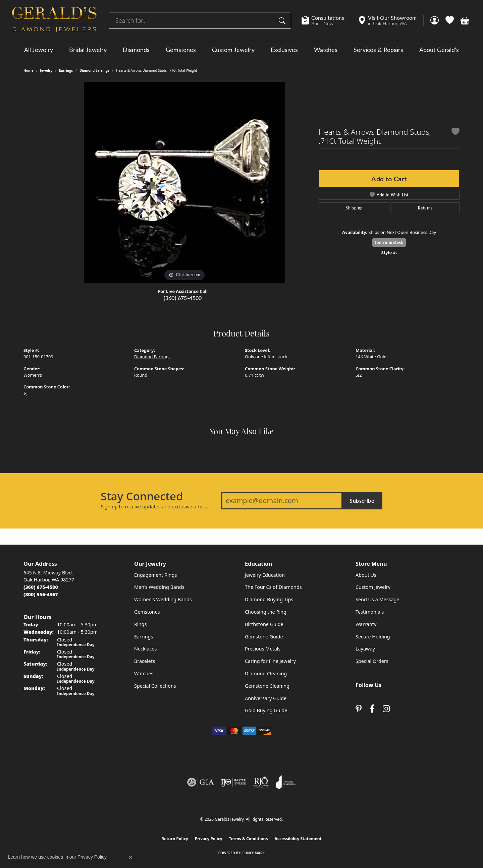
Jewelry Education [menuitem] (265, 575)
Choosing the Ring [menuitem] (266, 612)
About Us (366, 575)
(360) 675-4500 (183, 298)
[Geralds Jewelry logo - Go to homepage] (54, 20)
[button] (435, 20)
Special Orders (372, 661)
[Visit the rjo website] (261, 782)
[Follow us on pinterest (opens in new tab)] (359, 709)
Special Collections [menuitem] (155, 686)
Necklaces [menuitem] (145, 649)
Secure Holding (373, 637)
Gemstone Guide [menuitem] (264, 637)
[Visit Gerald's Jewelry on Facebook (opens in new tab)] (372, 709)
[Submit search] (283, 20)
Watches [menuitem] (144, 673)
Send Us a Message (377, 599)
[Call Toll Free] (41, 594)
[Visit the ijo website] (233, 782)
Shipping (354, 208)
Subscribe (362, 501)
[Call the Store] (41, 587)
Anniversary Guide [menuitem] (266, 698)
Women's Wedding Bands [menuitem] (163, 599)
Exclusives (284, 50)
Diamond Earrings (94, 70)
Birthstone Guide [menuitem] (264, 624)
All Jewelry (39, 50)
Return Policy (175, 839)
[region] (184, 182)
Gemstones (181, 50)
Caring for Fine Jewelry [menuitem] (270, 661)
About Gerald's (439, 50)
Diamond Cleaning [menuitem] (266, 673)
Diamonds (136, 50)
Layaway (365, 649)
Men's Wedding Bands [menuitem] (159, 587)
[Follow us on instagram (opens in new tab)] (386, 709)
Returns (425, 208)
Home (29, 70)
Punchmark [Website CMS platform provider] (254, 853)
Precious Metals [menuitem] (263, 649)
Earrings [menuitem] (144, 637)
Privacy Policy (209, 839)
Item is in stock (389, 242)
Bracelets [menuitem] (145, 661)
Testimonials (370, 612)
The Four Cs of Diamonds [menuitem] (273, 587)
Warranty (366, 624)
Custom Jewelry (233, 50)
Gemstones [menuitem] (147, 612)
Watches (326, 50)
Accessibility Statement (298, 839)
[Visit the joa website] (286, 782)
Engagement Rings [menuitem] (156, 575)
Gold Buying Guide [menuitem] (266, 710)
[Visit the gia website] (201, 782)
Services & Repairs (378, 50)
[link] (326, 20)
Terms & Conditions (249, 839)
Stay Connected (142, 496)
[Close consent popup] (130, 857)
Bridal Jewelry (88, 50)
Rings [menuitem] (140, 624)
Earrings (66, 70)
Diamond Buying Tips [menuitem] (269, 599)
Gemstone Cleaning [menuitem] (267, 686)
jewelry (46, 70)
